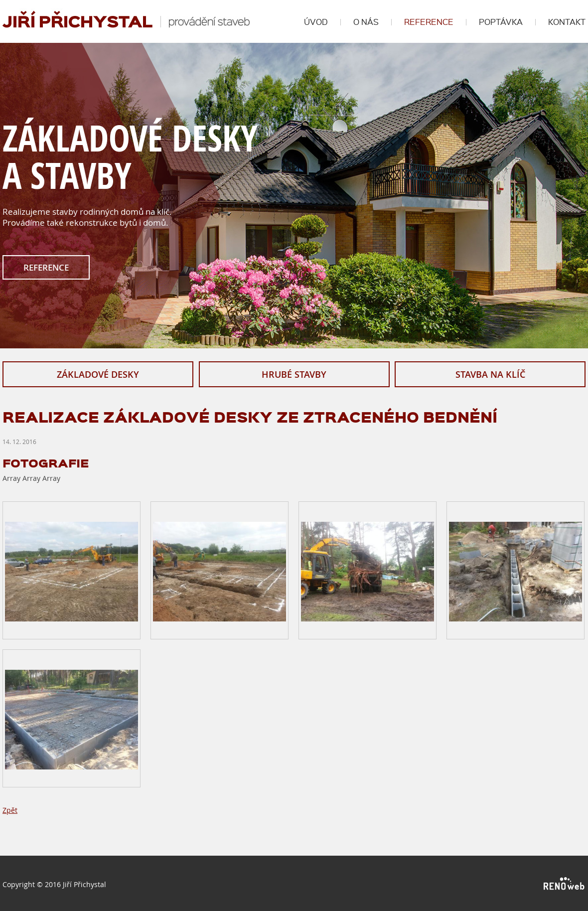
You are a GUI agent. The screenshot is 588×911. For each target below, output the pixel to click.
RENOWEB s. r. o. (565, 884)
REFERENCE (46, 267)
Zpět (10, 810)
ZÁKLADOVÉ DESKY (98, 374)
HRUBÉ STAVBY (294, 374)
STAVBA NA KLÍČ (490, 374)
